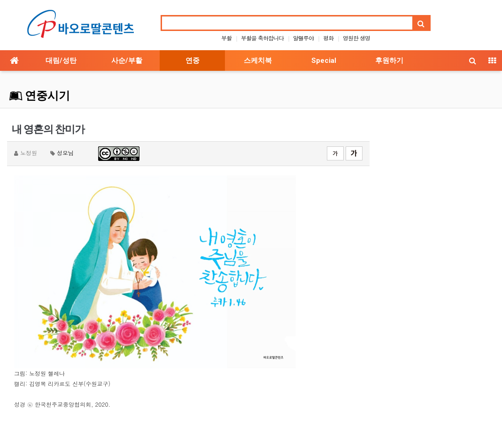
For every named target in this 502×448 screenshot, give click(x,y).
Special (324, 61)
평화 (328, 38)
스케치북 (258, 61)
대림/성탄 (61, 61)
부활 (226, 38)
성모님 (65, 153)
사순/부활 (127, 61)
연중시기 (40, 96)
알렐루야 (303, 38)
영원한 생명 (356, 38)
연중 (193, 61)
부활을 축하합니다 (262, 38)
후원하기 (389, 61)
